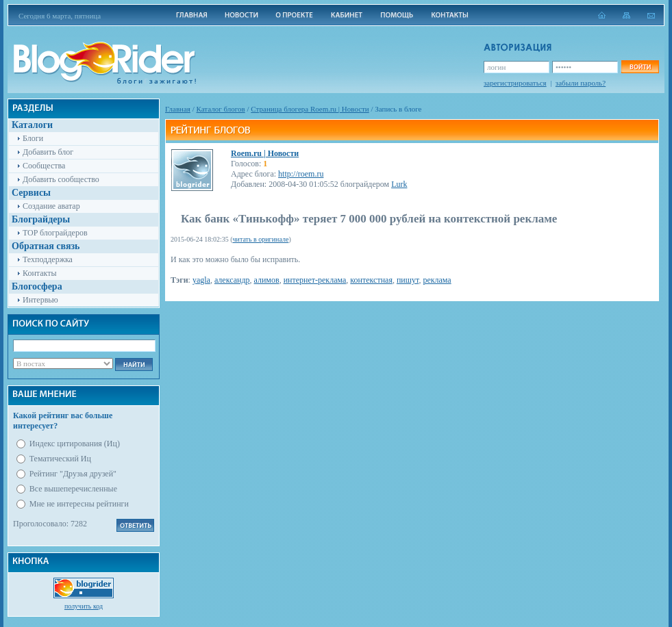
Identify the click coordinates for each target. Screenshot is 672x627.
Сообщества (44, 166)
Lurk (399, 184)
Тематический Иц (60, 459)
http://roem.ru (301, 174)
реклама (437, 280)
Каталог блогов (221, 109)
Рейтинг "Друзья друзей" (73, 474)
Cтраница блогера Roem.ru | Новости (310, 109)
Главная (178, 109)
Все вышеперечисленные (73, 489)
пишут (408, 280)
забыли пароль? (581, 83)
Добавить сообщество (61, 179)
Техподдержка (48, 259)
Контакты (40, 273)
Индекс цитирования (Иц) (75, 444)
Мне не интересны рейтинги (79, 504)
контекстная (371, 280)
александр (232, 280)
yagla (201, 280)
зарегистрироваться (515, 83)
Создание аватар (51, 206)
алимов (267, 280)
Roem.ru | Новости (265, 153)
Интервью (40, 300)
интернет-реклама (315, 280)
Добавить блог (48, 152)
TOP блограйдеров (55, 233)
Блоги (33, 138)
